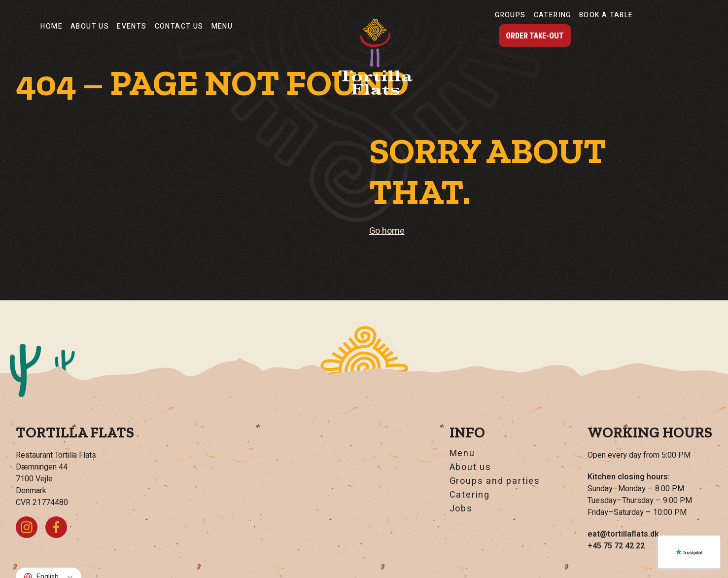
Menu (222, 26)
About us (90, 26)
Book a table (606, 15)
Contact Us (179, 26)
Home (52, 26)
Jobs (461, 509)
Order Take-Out (535, 35)
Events (132, 26)
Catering (553, 15)
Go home (387, 231)
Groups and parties (495, 481)
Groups (510, 15)
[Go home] (376, 57)
